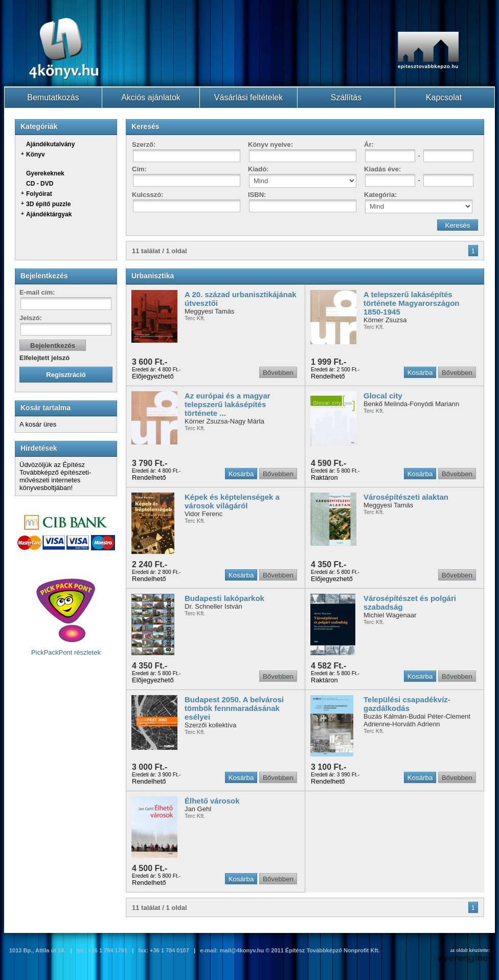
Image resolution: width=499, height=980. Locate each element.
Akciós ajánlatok (151, 97)
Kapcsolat (444, 97)
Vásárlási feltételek (248, 97)
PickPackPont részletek (66, 617)
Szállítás (346, 97)
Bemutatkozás (53, 97)
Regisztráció (66, 375)
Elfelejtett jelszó (44, 358)
